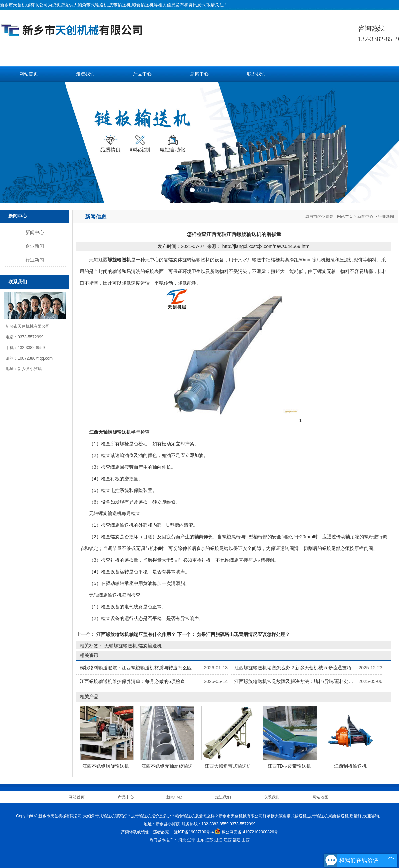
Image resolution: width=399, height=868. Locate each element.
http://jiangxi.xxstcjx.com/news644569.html (266, 246)
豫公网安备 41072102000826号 (246, 832)
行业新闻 (35, 260)
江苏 (209, 840)
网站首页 (29, 74)
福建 (237, 840)
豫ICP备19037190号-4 (194, 832)
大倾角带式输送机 (91, 5)
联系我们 (256, 74)
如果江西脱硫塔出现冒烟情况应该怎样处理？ (243, 634)
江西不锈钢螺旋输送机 (106, 766)
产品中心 (142, 74)
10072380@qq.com (35, 358)
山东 (200, 840)
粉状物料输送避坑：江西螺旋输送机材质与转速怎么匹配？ (140, 668)
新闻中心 (199, 74)
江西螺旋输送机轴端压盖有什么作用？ (136, 634)
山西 (246, 840)
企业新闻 (35, 246)
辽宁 (191, 840)
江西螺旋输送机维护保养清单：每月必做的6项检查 (132, 681)
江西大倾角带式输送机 (228, 766)
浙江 (218, 840)
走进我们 (85, 74)
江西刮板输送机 (350, 766)
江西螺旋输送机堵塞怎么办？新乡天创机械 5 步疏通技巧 (293, 668)
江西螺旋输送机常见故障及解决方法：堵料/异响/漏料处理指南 (299, 681)
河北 (182, 840)
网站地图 (320, 797)
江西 (228, 840)
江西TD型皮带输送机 (289, 766)
